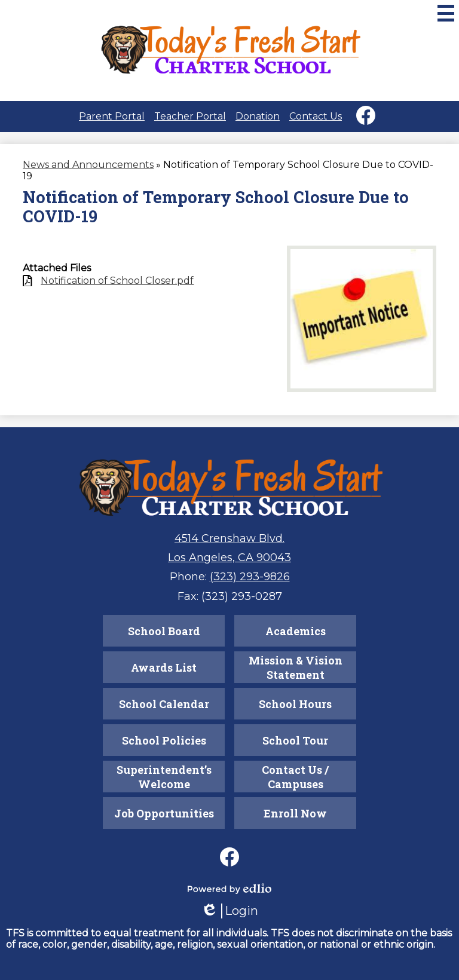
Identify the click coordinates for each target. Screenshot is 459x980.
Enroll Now (295, 813)
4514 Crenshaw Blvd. (229, 538)
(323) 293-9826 (250, 577)
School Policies (164, 740)
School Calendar (164, 704)
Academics (296, 631)
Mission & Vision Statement (296, 667)
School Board (164, 631)
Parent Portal (112, 116)
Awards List (164, 667)
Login (229, 911)
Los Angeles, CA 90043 (229, 558)
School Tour (295, 740)
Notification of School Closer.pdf (117, 281)
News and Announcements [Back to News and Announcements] (88, 165)
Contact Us (316, 116)
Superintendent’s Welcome (164, 777)
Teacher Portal (190, 116)
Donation (258, 116)
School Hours (295, 704)
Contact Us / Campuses (295, 777)
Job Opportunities (164, 813)
